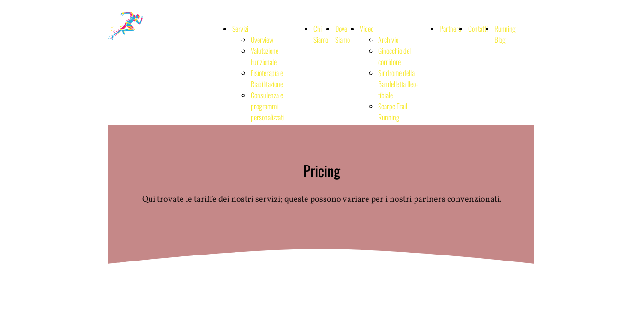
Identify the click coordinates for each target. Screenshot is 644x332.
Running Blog (505, 34)
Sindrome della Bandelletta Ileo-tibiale (398, 84)
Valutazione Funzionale (265, 56)
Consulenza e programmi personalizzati (267, 106)
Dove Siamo (343, 34)
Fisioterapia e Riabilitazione (267, 78)
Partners (450, 29)
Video (367, 29)
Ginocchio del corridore (394, 56)
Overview (262, 40)
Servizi (240, 29)
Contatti (478, 29)
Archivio (388, 40)
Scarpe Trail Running (393, 112)
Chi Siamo (321, 34)
